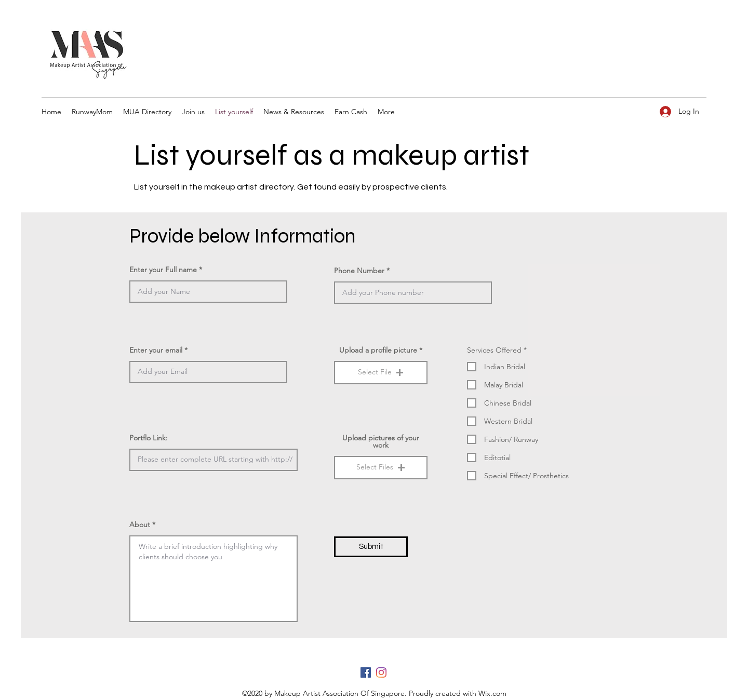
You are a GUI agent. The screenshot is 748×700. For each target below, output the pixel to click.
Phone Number (359, 271)
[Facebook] (366, 672)
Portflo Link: (149, 438)
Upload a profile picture (378, 350)
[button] (381, 373)
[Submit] (371, 547)
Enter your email (156, 350)
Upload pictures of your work (381, 441)
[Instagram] (381, 672)
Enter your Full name (163, 270)
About (140, 524)
